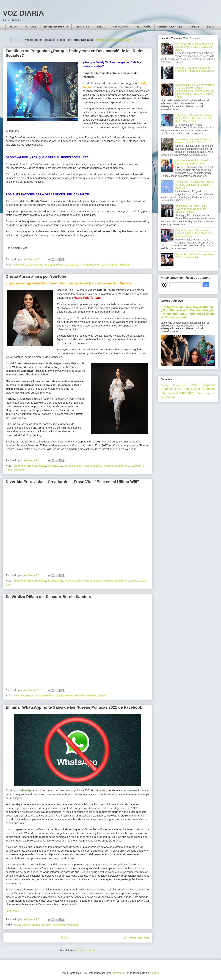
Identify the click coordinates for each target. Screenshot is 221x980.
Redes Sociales (120, 265)
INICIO (13, 27)
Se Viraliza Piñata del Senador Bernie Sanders (48, 597)
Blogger (154, 973)
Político (60, 695)
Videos (143, 581)
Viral (8, 585)
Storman (118, 973)
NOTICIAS (31, 27)
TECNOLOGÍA (121, 27)
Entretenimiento (54, 265)
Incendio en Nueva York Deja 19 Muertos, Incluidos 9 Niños (193, 141)
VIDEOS (194, 27)
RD (79, 466)
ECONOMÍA (144, 27)
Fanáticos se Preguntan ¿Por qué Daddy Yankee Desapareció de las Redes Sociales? (194, 118)
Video (134, 581)
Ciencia (26, 925)
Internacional (102, 265)
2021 (17, 925)
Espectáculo (72, 265)
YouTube (19, 470)
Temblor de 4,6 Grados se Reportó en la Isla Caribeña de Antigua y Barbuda (194, 185)
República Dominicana (116, 466)
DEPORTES (82, 27)
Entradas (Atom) (86, 950)
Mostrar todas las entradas (113, 40)
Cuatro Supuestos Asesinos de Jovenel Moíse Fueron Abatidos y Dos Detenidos (194, 233)
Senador (91, 695)
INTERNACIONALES (170, 27)
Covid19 (195, 385)
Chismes (19, 265)
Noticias (187, 393)
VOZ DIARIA (23, 13)
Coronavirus (180, 385)
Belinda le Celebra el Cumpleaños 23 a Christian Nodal (194, 256)
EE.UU (211, 27)
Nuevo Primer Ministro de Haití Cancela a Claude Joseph (192, 162)
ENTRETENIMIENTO (56, 27)
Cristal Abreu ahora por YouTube (36, 276)
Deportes (209, 385)
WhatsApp (72, 925)
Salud (200, 393)
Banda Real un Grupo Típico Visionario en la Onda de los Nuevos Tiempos (191, 209)
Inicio (65, 937)
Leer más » (12, 911)
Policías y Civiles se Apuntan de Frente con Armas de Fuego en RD (195, 69)
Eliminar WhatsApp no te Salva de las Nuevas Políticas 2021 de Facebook (74, 707)
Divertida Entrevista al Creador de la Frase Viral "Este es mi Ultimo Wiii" (72, 482)
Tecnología (58, 925)
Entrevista (40, 466)
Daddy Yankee (35, 265)
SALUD (101, 27)
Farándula (87, 265)
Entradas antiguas (136, 937)
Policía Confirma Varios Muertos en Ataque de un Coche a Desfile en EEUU (195, 47)
